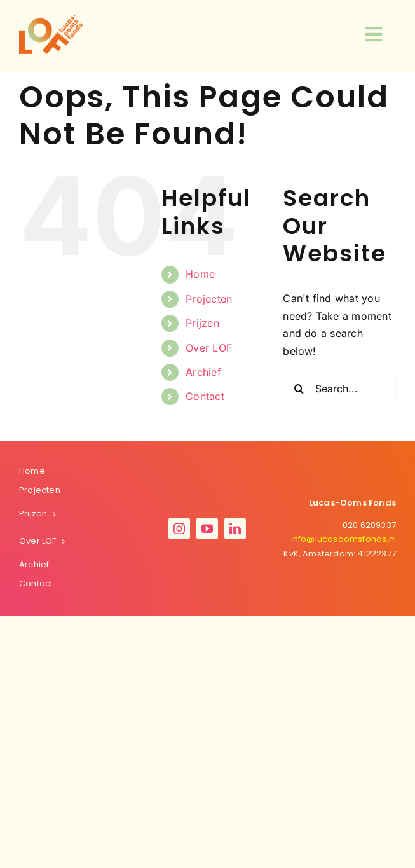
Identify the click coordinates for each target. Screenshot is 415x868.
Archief (203, 372)
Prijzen (202, 323)
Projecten (209, 299)
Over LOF (209, 348)
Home (200, 274)
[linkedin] (235, 528)
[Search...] (339, 389)
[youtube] (207, 528)
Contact (205, 396)
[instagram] (179, 528)
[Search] (299, 389)
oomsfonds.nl (344, 539)
